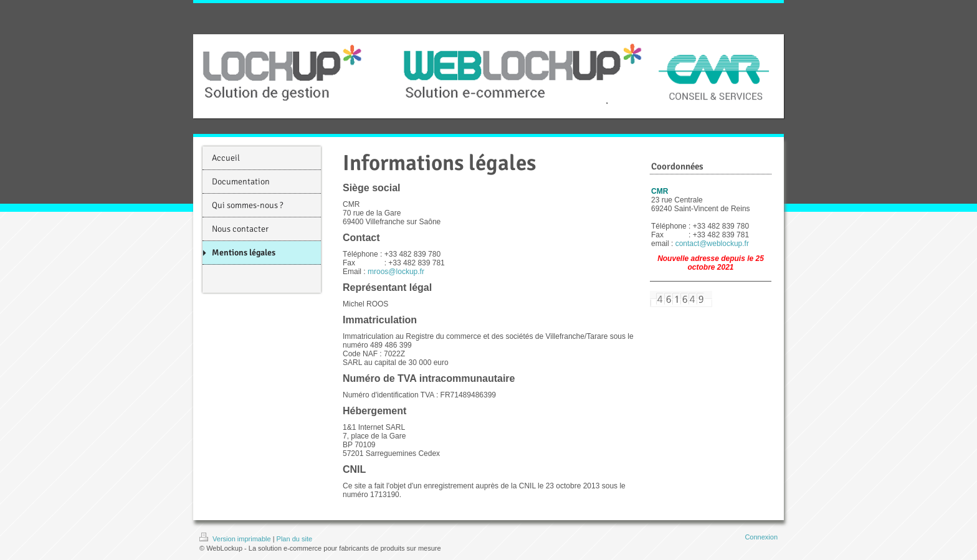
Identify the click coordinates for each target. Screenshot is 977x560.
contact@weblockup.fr (712, 244)
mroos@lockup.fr (396, 272)
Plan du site (294, 539)
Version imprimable (236, 539)
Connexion (761, 537)
